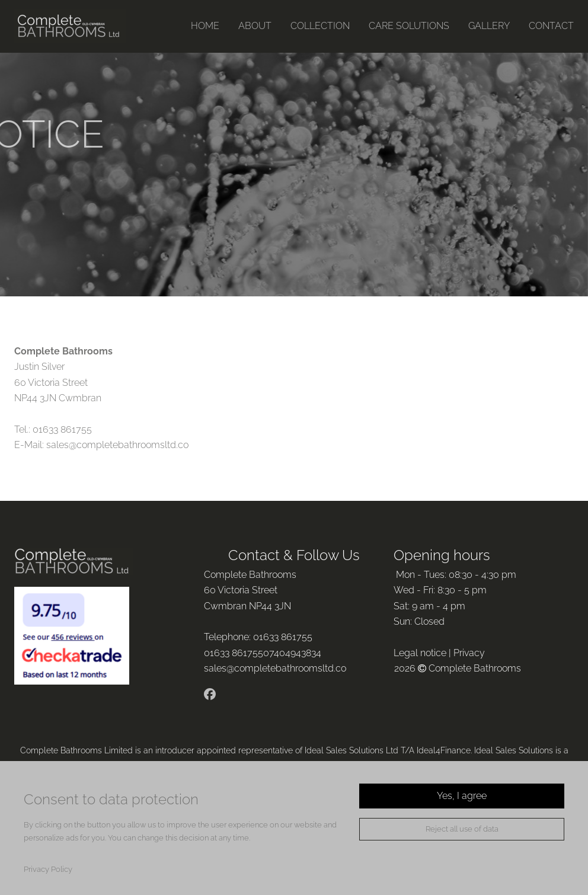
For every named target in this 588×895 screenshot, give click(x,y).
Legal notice (420, 653)
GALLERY (489, 26)
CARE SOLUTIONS (409, 26)
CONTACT (551, 26)
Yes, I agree (462, 796)
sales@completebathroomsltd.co (117, 445)
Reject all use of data (462, 829)
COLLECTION (320, 26)
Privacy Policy (48, 869)
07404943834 (293, 653)
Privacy (469, 653)
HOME (205, 26)
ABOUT (255, 26)
